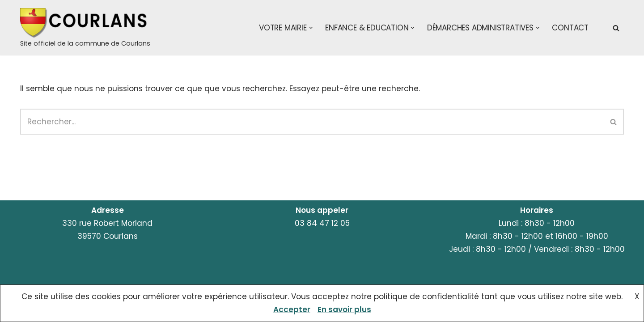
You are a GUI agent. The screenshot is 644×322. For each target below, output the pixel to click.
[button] (311, 28)
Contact (570, 28)
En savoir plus (344, 309)
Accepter (292, 309)
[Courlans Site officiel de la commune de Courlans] (85, 28)
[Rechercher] (616, 28)
